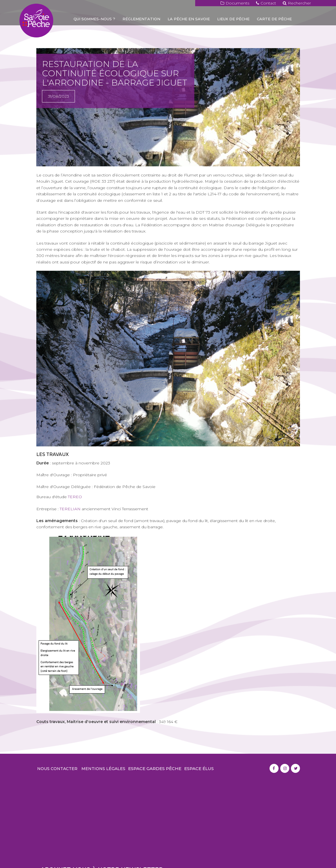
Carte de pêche (274, 19)
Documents (235, 3)
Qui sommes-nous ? (94, 19)
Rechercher (297, 3)
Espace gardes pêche (155, 769)
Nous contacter (57, 769)
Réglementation (141, 19)
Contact (266, 3)
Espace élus (199, 769)
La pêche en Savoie (189, 19)
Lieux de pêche (233, 19)
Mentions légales (103, 769)
